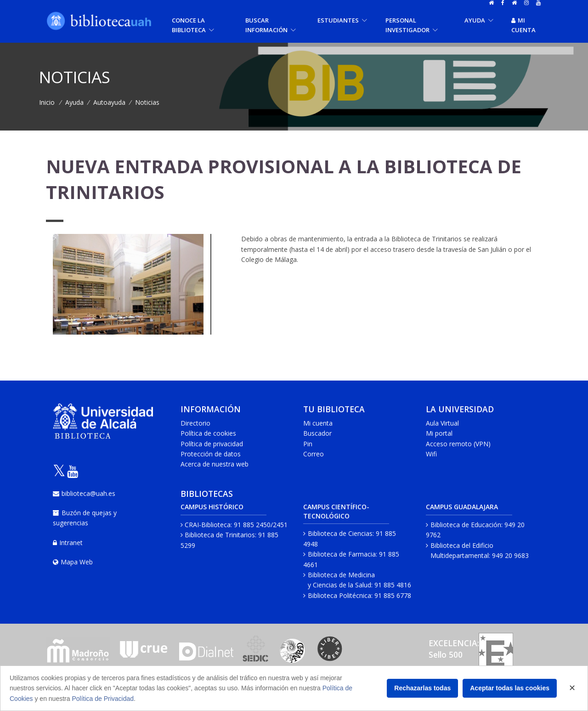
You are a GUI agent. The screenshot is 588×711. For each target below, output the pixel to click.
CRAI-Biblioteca (208, 525)
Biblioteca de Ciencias (340, 533)
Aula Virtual (442, 423)
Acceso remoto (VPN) (458, 444)
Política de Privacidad (103, 699)
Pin (308, 444)
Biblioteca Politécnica (339, 595)
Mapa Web (73, 562)
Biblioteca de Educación (466, 525)
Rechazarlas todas (422, 688)
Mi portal (439, 433)
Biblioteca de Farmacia (342, 554)
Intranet (68, 543)
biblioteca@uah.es (84, 493)
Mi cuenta (523, 25)
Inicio (47, 102)
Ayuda (74, 102)
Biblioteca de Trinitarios (220, 535)
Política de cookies (208, 433)
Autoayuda (109, 102)
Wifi (431, 454)
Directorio (195, 423)
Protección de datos (211, 454)
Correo (314, 454)
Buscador (317, 433)
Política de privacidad (212, 444)
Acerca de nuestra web (215, 464)
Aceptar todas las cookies (510, 688)
